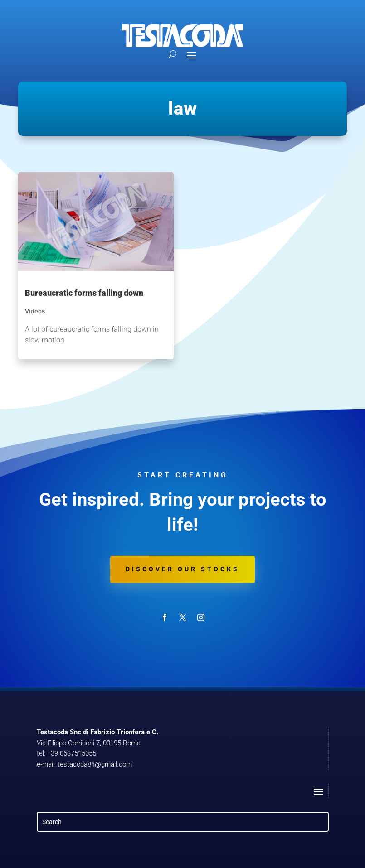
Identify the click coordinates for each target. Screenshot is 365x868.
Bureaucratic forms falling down (84, 293)
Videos (35, 311)
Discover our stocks (182, 569)
